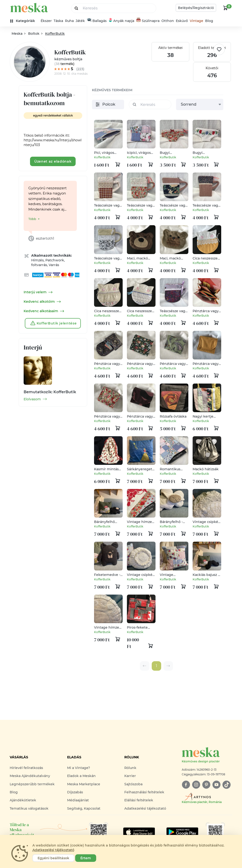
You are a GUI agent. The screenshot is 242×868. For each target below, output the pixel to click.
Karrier (130, 776)
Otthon (168, 21)
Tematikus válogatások (29, 808)
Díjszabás (75, 792)
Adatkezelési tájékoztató (145, 808)
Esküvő (182, 21)
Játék (80, 21)
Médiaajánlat (78, 800)
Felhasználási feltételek (144, 792)
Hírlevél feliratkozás (26, 768)
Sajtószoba (133, 784)
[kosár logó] (225, 8)
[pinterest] (206, 785)
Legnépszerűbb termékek (32, 784)
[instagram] (196, 785)
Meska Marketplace (84, 784)
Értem (86, 858)
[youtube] (216, 785)
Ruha (69, 21)
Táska (58, 21)
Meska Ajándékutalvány (30, 776)
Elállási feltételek (139, 800)
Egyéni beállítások (53, 858)
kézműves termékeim (112, 90)
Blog (209, 21)
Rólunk (130, 768)
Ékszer (46, 21)
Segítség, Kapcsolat (84, 808)
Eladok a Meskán (81, 776)
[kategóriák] (24, 21)
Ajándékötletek (23, 800)
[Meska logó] (207, 755)
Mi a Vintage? (79, 768)
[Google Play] (139, 832)
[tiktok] (227, 785)
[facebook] (186, 785)
